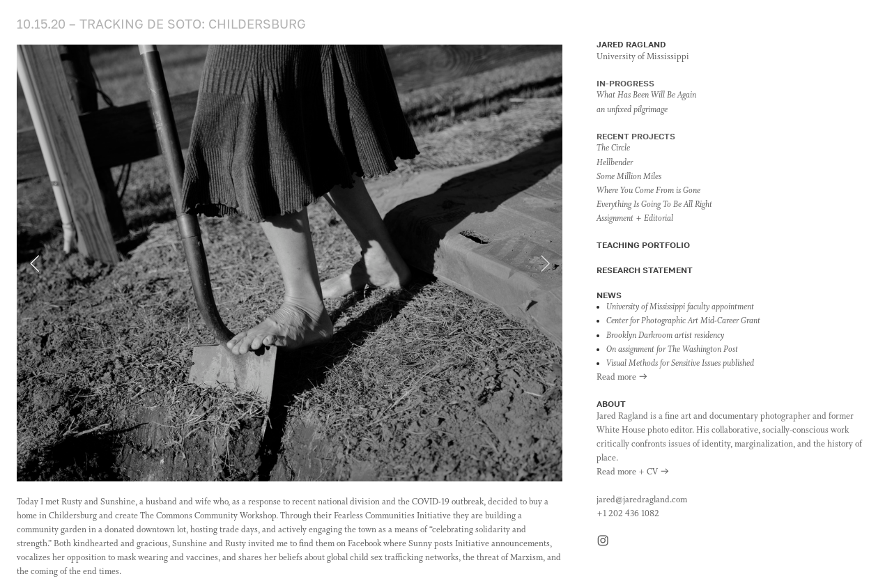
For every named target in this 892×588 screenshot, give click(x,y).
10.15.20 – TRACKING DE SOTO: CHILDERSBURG (161, 24)
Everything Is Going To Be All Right (654, 205)
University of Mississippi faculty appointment (680, 307)
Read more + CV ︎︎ (633, 472)
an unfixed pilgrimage (632, 110)
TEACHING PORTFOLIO (643, 245)
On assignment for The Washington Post (672, 350)
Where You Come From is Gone (648, 191)
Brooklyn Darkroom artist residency (665, 336)
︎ (603, 542)
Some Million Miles (629, 177)
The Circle (613, 148)
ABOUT (611, 404)
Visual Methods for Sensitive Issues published (680, 364)
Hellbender (615, 163)
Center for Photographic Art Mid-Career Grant (683, 321)
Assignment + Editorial (635, 219)
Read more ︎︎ (622, 378)
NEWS (609, 295)
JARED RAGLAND (631, 44)
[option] (290, 263)
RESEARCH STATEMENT (645, 270)
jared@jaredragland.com (642, 500)
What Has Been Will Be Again (646, 95)
